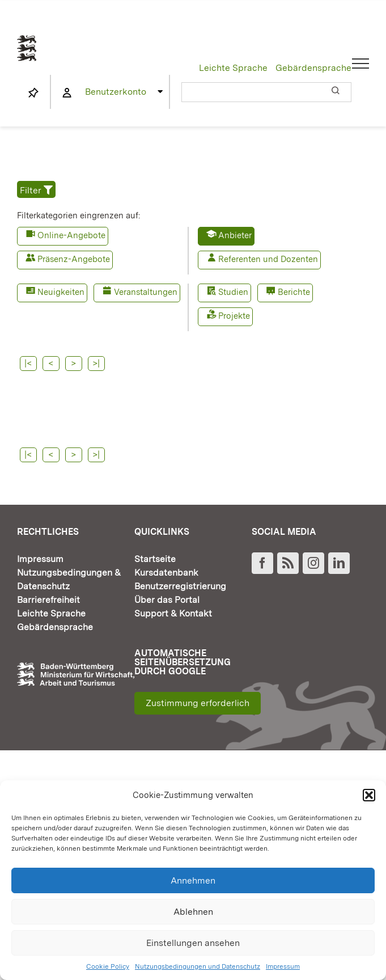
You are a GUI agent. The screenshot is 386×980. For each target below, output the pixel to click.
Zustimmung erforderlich (198, 718)
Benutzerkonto (116, 92)
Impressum (283, 966)
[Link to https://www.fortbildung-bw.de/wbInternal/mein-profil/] (67, 93)
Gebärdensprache (313, 68)
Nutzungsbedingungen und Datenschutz (198, 966)
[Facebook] (262, 578)
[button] (369, 795)
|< (28, 363)
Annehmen (193, 880)
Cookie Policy (108, 966)
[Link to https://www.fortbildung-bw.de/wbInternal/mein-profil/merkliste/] (33, 93)
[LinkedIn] (339, 578)
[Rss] (288, 578)
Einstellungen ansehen (193, 943)
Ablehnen (193, 912)
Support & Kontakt (173, 629)
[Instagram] (313, 578)
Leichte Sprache (233, 68)
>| (232, 363)
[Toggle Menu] (361, 64)
